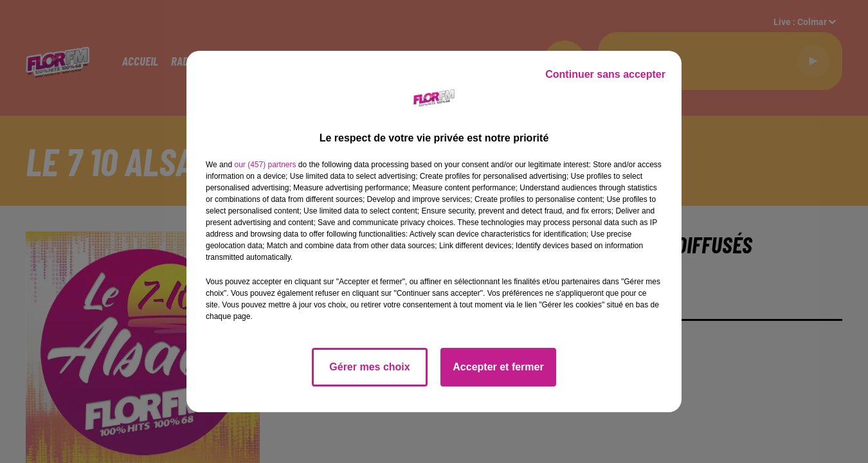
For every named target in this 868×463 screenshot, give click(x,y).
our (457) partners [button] (265, 165)
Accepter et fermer (498, 367)
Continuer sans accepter (605, 74)
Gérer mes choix (369, 367)
